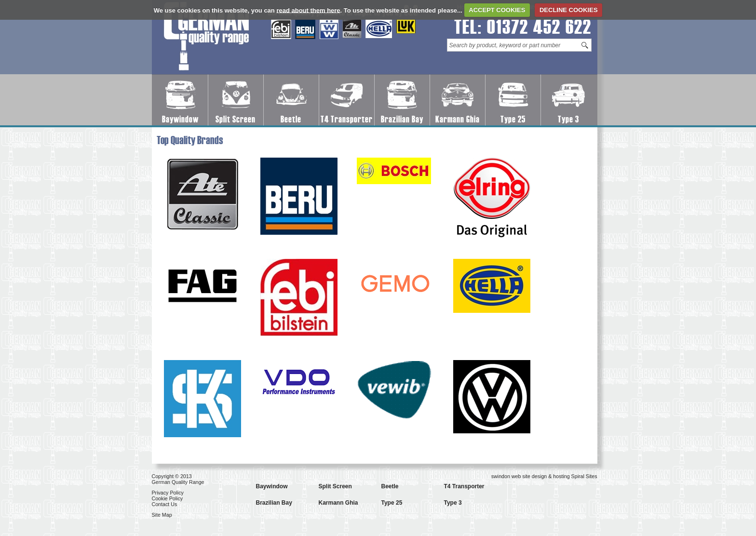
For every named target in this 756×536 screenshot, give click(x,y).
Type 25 (513, 119)
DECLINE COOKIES (569, 10)
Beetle (291, 119)
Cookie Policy (168, 498)
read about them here (308, 10)
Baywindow (180, 119)
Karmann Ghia (458, 119)
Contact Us (165, 504)
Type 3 (568, 119)
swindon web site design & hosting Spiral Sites (544, 476)
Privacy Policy (168, 493)
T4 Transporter (347, 119)
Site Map (162, 515)
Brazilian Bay (402, 119)
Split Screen (236, 119)
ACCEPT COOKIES (497, 10)
